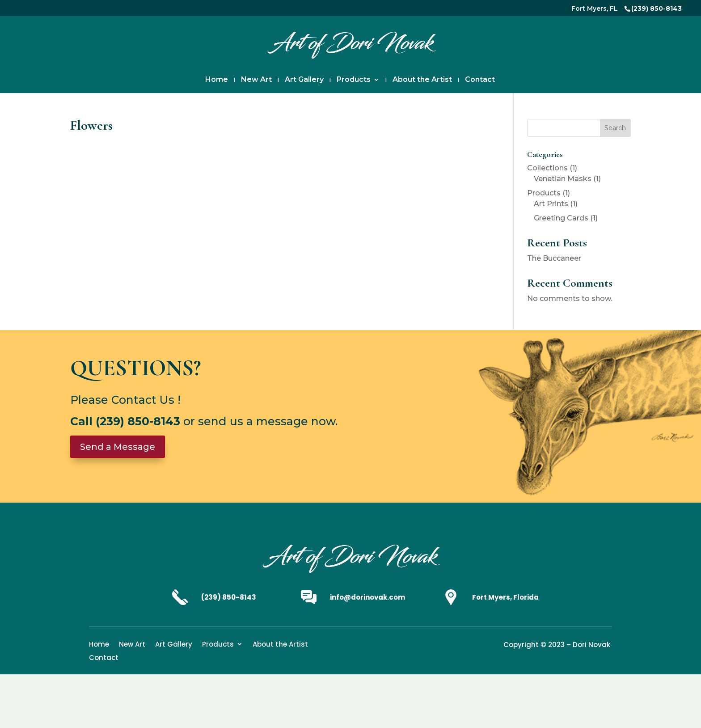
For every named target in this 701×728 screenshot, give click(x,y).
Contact (480, 80)
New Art (256, 80)
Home (217, 80)
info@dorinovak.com (367, 597)
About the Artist (422, 80)
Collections (547, 168)
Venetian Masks (563, 179)
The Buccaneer (554, 258)
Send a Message (118, 447)
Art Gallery (304, 80)
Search (615, 128)
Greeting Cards (561, 218)
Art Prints (551, 204)
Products (354, 80)
